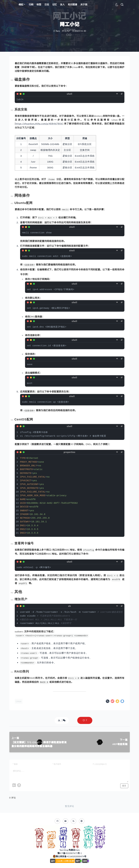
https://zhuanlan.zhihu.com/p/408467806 (39, 124)
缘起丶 (22, 4)
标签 (39, 4)
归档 (31, 4)
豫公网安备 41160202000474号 (71, 856)
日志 (47, 4)
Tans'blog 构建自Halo (70, 850)
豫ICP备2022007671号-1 (70, 853)
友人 (62, 4)
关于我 (84, 4)
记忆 (55, 4)
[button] (85, 720)
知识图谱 (72, 4)
